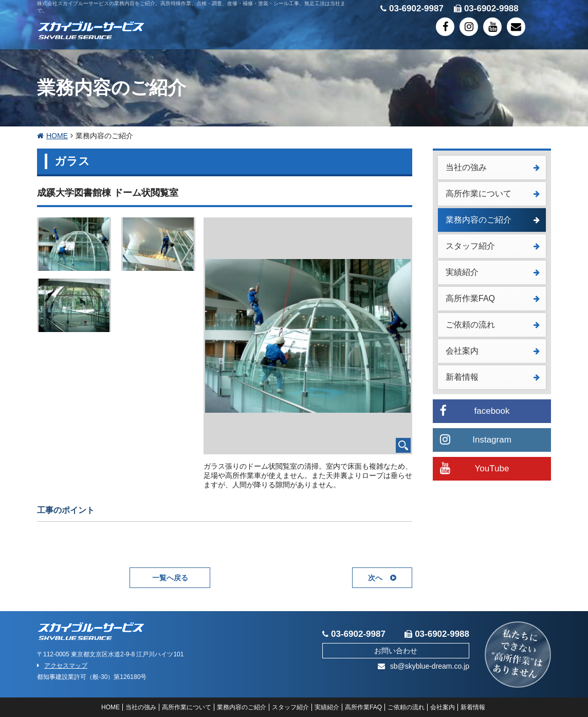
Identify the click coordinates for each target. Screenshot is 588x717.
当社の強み (493, 167)
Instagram (476, 439)
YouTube (474, 468)
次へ (382, 578)
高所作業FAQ (493, 298)
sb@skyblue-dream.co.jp (424, 666)
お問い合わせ (396, 651)
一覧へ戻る (170, 578)
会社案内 (493, 351)
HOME (52, 136)
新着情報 (493, 377)
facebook (475, 410)
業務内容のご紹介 (493, 220)
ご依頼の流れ (493, 325)
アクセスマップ (62, 666)
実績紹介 (493, 272)
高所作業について (493, 194)
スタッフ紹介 (493, 246)
